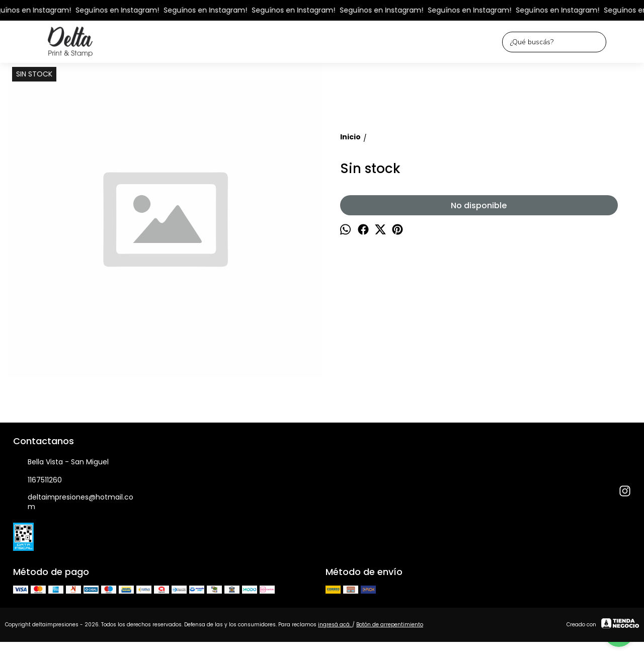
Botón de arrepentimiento (390, 625)
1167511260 (37, 480)
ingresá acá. (335, 625)
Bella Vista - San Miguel (61, 462)
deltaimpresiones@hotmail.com (73, 502)
